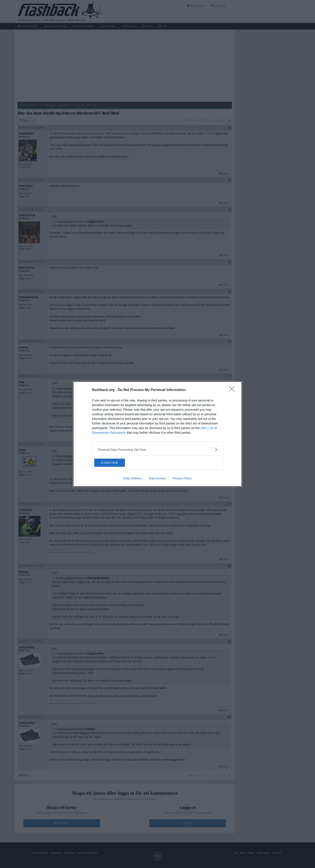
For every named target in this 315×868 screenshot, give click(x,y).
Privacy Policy (182, 479)
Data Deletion (133, 479)
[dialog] (157, 434)
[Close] (233, 390)
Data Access (157, 479)
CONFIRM (115, 463)
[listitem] (157, 449)
